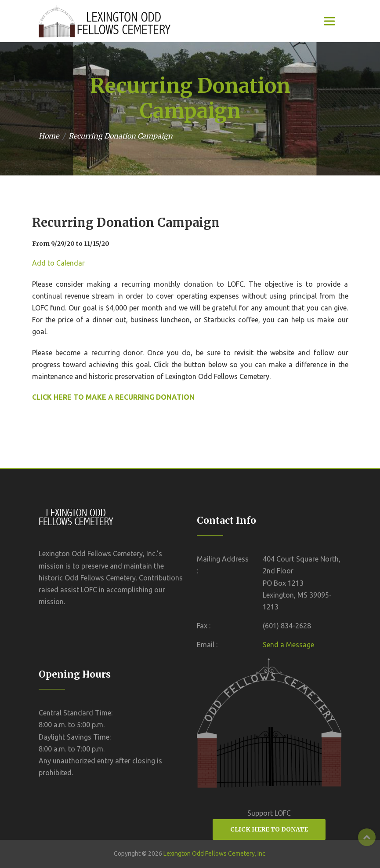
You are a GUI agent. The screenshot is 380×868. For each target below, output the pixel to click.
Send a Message (288, 645)
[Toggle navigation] (329, 21)
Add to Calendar (58, 263)
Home (49, 136)
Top (367, 837)
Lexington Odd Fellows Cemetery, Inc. (215, 853)
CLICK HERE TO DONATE (269, 829)
